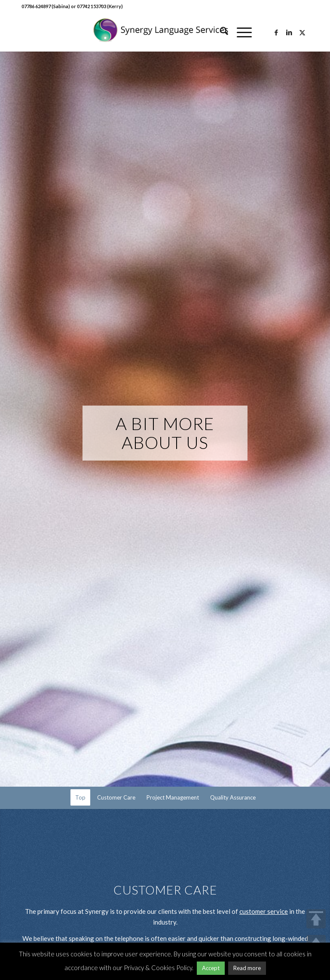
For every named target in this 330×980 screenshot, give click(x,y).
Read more (247, 968)
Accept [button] (211, 968)
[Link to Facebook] (276, 32)
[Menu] (240, 32)
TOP (316, 919)
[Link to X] (302, 32)
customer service (264, 911)
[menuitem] (220, 32)
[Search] (220, 32)
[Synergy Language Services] (165, 32)
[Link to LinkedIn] (289, 32)
